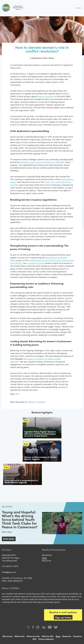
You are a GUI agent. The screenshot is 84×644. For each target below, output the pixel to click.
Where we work (33, 636)
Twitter (31, 402)
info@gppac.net (9, 572)
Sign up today (63, 617)
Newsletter (47, 555)
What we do (20, 636)
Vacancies (77, 636)
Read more (9, 539)
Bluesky (56, 627)
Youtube (50, 627)
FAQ (34, 639)
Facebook (41, 402)
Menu (78, 8)
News (44, 558)
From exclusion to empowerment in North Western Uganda (21, 481)
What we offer (48, 636)
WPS (17, 394)
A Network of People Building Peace (13, 8)
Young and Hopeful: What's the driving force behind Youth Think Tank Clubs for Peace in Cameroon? (20, 519)
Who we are (7, 636)
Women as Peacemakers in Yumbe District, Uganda (40, 458)
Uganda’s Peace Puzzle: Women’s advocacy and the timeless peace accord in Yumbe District (40, 434)
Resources (47, 561)
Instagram (38, 627)
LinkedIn (44, 627)
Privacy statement (46, 639)
